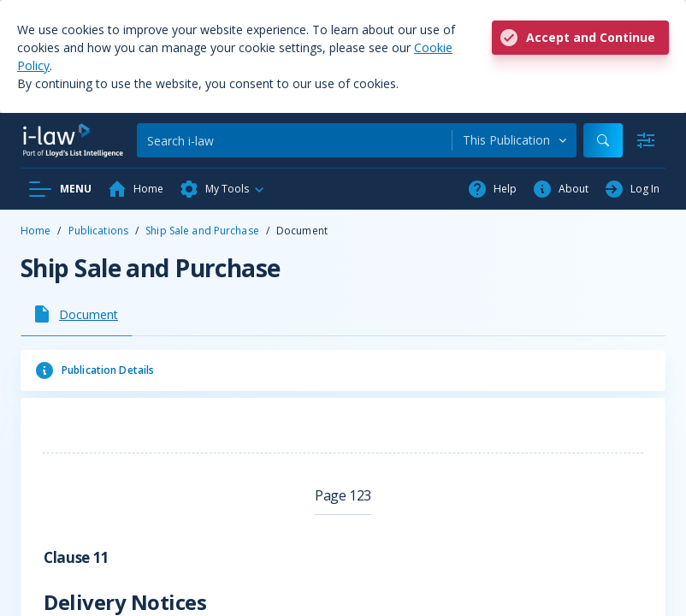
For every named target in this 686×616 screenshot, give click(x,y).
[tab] (77, 314)
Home (35, 231)
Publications (98, 231)
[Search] (294, 140)
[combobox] (514, 140)
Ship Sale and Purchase (202, 231)
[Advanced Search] (646, 140)
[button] (222, 189)
